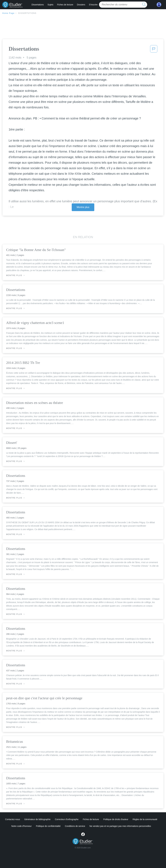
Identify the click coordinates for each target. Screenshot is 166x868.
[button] (154, 50)
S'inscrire (93, 5)
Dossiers (81, 5)
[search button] (144, 5)
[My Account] (159, 5)
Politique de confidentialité (48, 826)
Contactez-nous (13, 819)
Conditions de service (75, 826)
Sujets (50, 5)
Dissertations (38, 5)
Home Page (8, 13)
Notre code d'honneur (21, 826)
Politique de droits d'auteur (116, 819)
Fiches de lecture (65, 5)
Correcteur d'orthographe (67, 819)
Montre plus (83, 207)
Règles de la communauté (145, 819)
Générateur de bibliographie (37, 819)
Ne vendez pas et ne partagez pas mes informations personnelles (120, 826)
